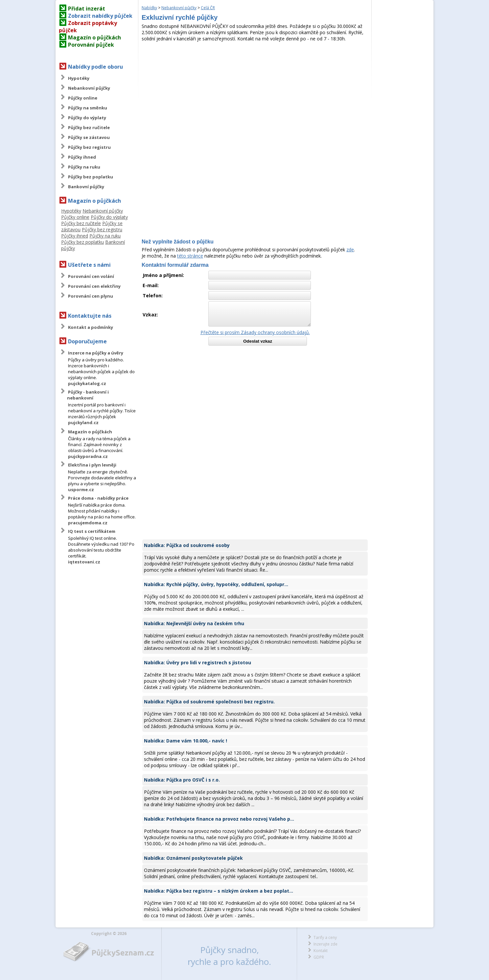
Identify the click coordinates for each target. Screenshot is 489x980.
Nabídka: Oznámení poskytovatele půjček (193, 858)
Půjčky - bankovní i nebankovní (88, 395)
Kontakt (321, 951)
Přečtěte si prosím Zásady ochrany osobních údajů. (255, 332)
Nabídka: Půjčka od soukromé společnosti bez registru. (209, 702)
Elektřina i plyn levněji (92, 465)
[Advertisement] (255, 91)
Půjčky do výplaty (87, 118)
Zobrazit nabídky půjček (100, 16)
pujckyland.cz (83, 422)
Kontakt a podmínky (91, 327)
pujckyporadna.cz (88, 456)
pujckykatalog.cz (87, 383)
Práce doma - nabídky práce (98, 498)
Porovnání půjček (91, 45)
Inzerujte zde (326, 944)
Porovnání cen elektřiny (94, 286)
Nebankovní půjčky (89, 88)
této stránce (190, 256)
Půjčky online (83, 98)
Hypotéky (79, 78)
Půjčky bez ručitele (89, 127)
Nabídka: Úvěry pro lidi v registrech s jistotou (198, 662)
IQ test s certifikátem (92, 531)
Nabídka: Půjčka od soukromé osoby (187, 545)
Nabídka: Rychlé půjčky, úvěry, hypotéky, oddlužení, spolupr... (216, 584)
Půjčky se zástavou (89, 137)
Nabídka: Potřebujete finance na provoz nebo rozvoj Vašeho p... (219, 819)
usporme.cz (81, 490)
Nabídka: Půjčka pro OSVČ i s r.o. (182, 780)
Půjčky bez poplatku (91, 177)
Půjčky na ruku (84, 167)
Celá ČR (208, 8)
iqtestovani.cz (84, 562)
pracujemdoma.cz (88, 523)
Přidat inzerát (87, 9)
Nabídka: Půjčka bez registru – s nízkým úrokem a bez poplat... (219, 891)
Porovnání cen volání (91, 276)
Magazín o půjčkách (94, 37)
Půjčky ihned (82, 157)
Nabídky (149, 8)
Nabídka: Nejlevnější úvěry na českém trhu (194, 623)
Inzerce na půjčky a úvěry (96, 353)
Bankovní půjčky (86, 187)
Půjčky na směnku (88, 108)
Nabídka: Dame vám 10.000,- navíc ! (186, 741)
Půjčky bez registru (89, 147)
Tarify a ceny (325, 937)
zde (350, 250)
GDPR (319, 957)
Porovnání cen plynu (91, 296)
